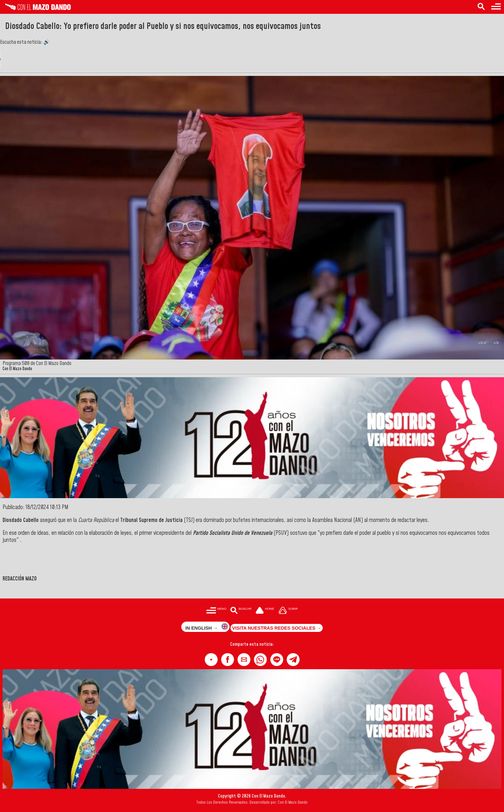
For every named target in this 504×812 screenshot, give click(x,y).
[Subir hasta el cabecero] (288, 611)
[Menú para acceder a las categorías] (496, 7)
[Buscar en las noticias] (481, 7)
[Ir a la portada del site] (265, 611)
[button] (211, 660)
